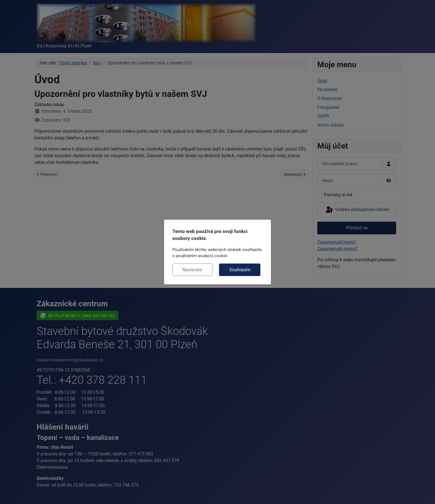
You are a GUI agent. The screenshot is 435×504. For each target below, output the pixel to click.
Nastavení (192, 270)
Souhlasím (240, 270)
